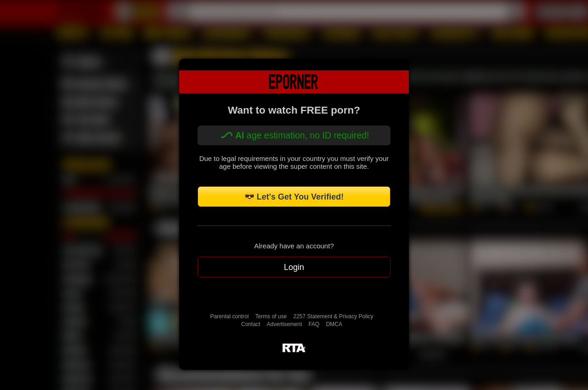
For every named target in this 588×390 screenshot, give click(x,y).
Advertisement (285, 324)
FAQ (314, 324)
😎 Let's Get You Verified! (294, 197)
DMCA (334, 324)
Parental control (229, 316)
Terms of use (271, 316)
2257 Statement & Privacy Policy (334, 316)
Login (294, 267)
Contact (251, 324)
